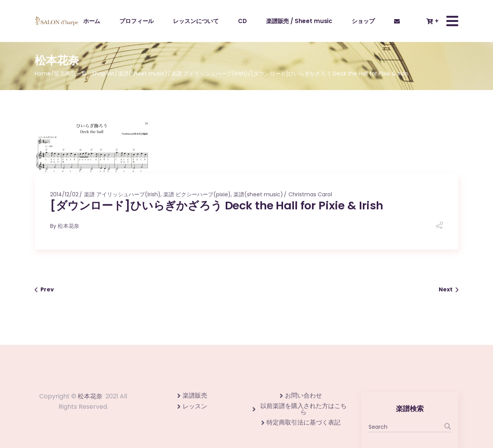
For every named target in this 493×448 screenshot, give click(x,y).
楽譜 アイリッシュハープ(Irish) (209, 74)
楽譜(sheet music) (143, 74)
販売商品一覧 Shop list (84, 74)
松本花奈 (69, 226)
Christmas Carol (310, 194)
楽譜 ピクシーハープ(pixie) (197, 194)
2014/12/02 (64, 194)
